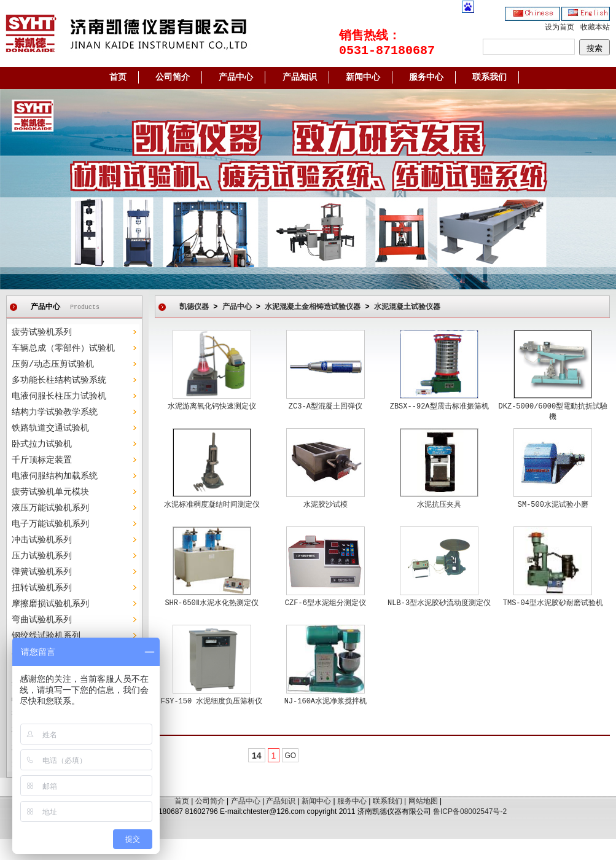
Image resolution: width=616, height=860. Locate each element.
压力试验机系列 (42, 556)
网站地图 (423, 801)
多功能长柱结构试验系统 (59, 380)
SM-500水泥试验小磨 (553, 505)
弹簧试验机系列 (42, 572)
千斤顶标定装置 (42, 460)
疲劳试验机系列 (42, 332)
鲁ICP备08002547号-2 (470, 811)
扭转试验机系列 (42, 588)
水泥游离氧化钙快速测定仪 (212, 407)
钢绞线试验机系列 (46, 636)
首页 (118, 77)
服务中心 (426, 77)
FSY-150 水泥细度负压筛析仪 (212, 702)
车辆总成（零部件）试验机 (63, 348)
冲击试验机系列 (42, 540)
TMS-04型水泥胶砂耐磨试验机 (553, 603)
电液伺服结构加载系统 (55, 476)
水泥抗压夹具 (439, 505)
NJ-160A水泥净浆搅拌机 (326, 702)
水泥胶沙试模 (326, 505)
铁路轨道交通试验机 (50, 428)
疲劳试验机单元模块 (50, 492)
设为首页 (559, 28)
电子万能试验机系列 (50, 524)
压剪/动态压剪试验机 (53, 364)
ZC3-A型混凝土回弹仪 (326, 407)
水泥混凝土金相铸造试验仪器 (313, 307)
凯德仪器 (194, 307)
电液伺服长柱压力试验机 (59, 396)
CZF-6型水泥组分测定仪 (326, 603)
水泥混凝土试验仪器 (407, 307)
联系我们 (489, 77)
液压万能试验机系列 (50, 508)
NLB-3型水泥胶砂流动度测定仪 (439, 603)
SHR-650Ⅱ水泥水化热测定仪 (211, 603)
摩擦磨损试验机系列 (50, 604)
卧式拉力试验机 (42, 444)
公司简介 (173, 77)
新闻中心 (363, 77)
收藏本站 (595, 28)
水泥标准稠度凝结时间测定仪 (212, 505)
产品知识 (300, 77)
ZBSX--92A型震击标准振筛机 (439, 407)
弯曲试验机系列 (42, 620)
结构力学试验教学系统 (55, 412)
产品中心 (236, 77)
